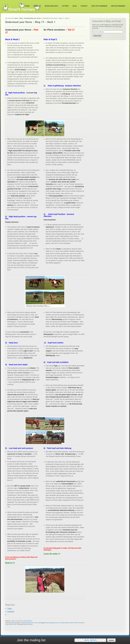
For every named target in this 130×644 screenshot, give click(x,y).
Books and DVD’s (51, 6)
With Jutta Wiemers (99, 6)
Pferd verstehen (79, 623)
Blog (75, 6)
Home (27, 6)
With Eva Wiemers (118, 6)
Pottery (66, 6)
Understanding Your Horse (32, 18)
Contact (84, 6)
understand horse (11, 624)
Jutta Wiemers (28, 621)
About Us (37, 6)
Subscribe (97, 36)
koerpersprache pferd (67, 623)
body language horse (52, 623)
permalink (30, 624)
